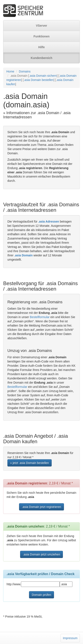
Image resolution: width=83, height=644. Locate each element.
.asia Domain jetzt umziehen (41, 554)
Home (10, 71)
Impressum (70, 638)
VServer (42, 26)
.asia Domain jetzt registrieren (41, 507)
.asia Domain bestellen (39, 80)
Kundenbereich (41, 58)
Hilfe (41, 47)
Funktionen (41, 36)
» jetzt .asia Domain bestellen (30, 463)
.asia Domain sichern (43, 76)
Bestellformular (40, 317)
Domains (25, 71)
